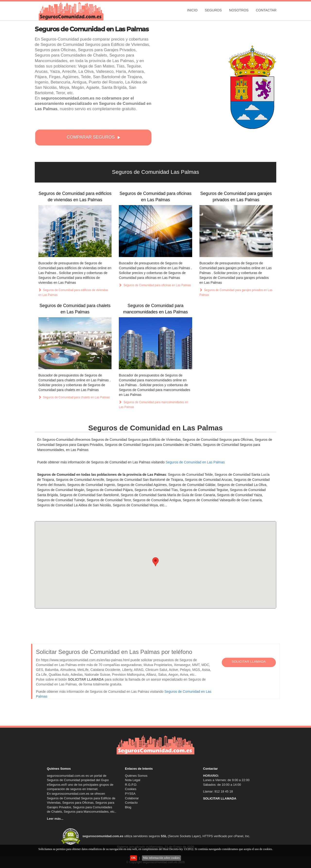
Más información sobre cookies (161, 858)
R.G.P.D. (131, 785)
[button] (155, 562)
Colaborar (132, 798)
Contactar (266, 10)
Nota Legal (133, 780)
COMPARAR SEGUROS (94, 137)
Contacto (131, 803)
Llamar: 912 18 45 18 (218, 791)
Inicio (192, 10)
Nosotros (239, 10)
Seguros (213, 10)
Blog (128, 807)
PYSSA (130, 794)
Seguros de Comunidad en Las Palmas (195, 462)
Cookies (131, 789)
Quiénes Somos (136, 776)
